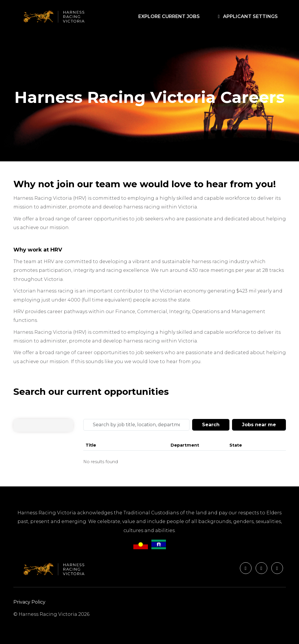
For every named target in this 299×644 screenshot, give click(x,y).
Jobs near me (259, 425)
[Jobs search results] (185, 454)
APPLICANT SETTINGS (247, 16)
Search (211, 425)
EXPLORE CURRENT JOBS (170, 16)
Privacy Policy (29, 602)
